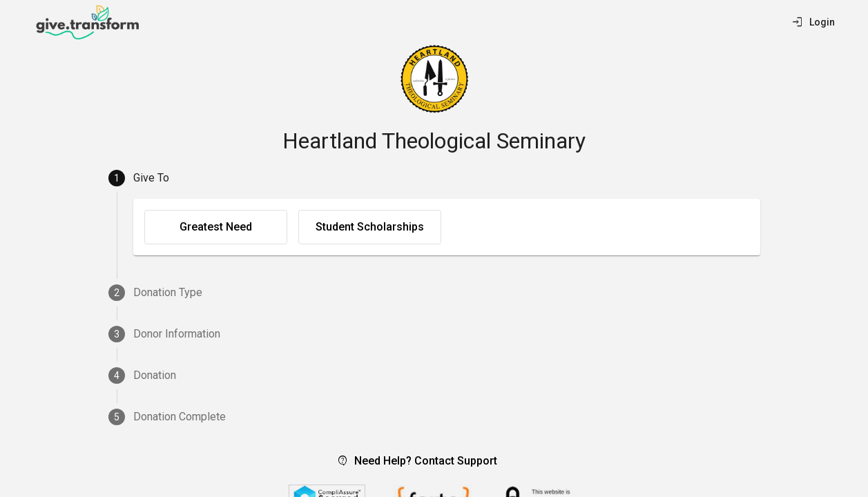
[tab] (434, 178)
